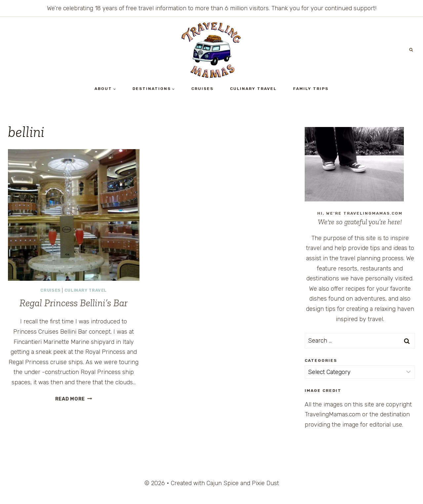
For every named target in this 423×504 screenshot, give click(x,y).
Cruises (202, 89)
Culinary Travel (253, 89)
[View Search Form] (411, 50)
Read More (74, 399)
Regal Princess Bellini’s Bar (74, 303)
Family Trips (311, 89)
